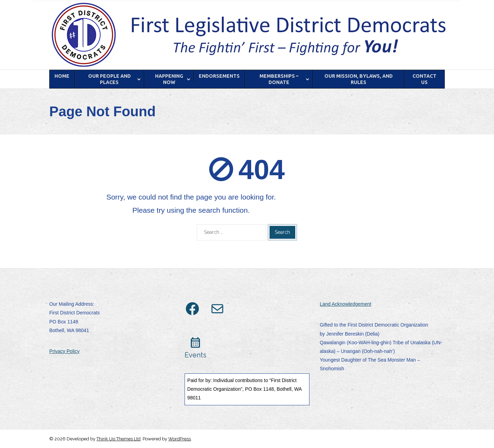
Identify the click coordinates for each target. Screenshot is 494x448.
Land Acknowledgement (346, 304)
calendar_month (195, 343)
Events (195, 355)
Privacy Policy (64, 351)
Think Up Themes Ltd (118, 439)
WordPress (180, 439)
